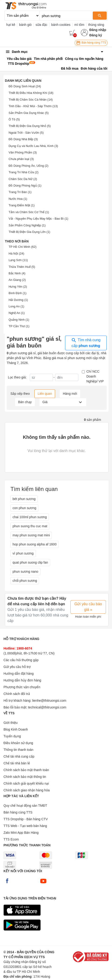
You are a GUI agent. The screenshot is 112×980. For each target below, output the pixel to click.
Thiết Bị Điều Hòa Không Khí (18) (31, 93)
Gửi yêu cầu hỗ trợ (17, 667)
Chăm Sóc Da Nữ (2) (23, 179)
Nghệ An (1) (17, 313)
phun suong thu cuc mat (30, 526)
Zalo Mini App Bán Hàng (21, 833)
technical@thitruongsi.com (47, 707)
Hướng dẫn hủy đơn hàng (22, 680)
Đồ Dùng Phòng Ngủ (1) (25, 185)
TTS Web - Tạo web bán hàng (25, 826)
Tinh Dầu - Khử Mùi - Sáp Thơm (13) (33, 106)
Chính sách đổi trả (17, 694)
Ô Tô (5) (14, 119)
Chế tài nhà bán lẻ (17, 763)
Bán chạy (25, 402)
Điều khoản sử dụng (18, 743)
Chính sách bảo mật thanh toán (26, 770)
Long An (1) (16, 306)
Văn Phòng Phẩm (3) (23, 152)
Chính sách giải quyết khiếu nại (26, 783)
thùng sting (96, 25)
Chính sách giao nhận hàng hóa (27, 790)
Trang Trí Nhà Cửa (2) (23, 172)
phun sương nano (25, 572)
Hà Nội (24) (16, 254)
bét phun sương (24, 499)
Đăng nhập (98, 30)
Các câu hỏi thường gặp (21, 660)
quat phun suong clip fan (30, 562)
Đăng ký (96, 35)
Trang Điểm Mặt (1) (22, 205)
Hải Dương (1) (18, 300)
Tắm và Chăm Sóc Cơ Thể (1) (29, 212)
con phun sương (24, 508)
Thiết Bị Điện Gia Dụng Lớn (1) (29, 232)
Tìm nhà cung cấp (86, 343)
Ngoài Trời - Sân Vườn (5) (26, 133)
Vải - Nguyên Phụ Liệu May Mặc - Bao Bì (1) (38, 219)
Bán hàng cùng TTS (91, 43)
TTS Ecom (11, 839)
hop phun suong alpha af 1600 (35, 544)
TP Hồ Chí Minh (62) (23, 247)
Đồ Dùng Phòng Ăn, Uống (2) (28, 166)
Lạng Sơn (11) (18, 260)
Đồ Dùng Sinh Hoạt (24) (25, 86)
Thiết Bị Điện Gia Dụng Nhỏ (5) (30, 126)
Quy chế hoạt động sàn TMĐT (25, 806)
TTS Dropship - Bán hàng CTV (26, 819)
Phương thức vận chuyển (22, 687)
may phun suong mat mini (31, 535)
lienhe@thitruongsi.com (49, 701)
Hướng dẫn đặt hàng (19, 674)
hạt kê (11, 25)
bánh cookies (61, 25)
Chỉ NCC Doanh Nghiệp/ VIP (95, 376)
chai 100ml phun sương (30, 517)
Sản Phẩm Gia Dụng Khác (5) (29, 113)
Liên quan (45, 394)
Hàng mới (70, 394)
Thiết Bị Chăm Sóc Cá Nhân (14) (31, 100)
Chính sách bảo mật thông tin (25, 777)
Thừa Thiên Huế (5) (22, 267)
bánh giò (25, 25)
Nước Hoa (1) (18, 199)
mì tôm (79, 25)
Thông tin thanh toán (18, 750)
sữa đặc (41, 25)
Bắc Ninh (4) (17, 273)
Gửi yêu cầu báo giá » (88, 607)
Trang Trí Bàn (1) (20, 192)
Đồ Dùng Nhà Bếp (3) (23, 139)
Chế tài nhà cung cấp (19, 756)
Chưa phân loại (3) (21, 159)
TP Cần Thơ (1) (19, 326)
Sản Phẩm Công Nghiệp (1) (27, 225)
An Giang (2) (17, 280)
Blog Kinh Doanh (16, 729)
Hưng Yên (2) (18, 287)
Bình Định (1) (18, 293)
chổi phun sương (25, 581)
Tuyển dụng (12, 736)
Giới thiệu (11, 723)
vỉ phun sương (23, 553)
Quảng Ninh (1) (19, 320)
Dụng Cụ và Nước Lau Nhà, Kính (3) (33, 146)
